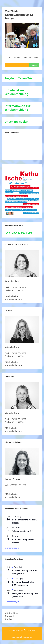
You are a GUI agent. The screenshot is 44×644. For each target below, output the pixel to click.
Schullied (9, 619)
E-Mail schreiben (12, 296)
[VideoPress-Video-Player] (22, 148)
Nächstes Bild (31, 57)
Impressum (16, 637)
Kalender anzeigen (12, 548)
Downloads (10, 616)
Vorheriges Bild (14, 57)
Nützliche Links (11, 613)
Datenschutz (27, 637)
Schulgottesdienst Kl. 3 (23, 531)
